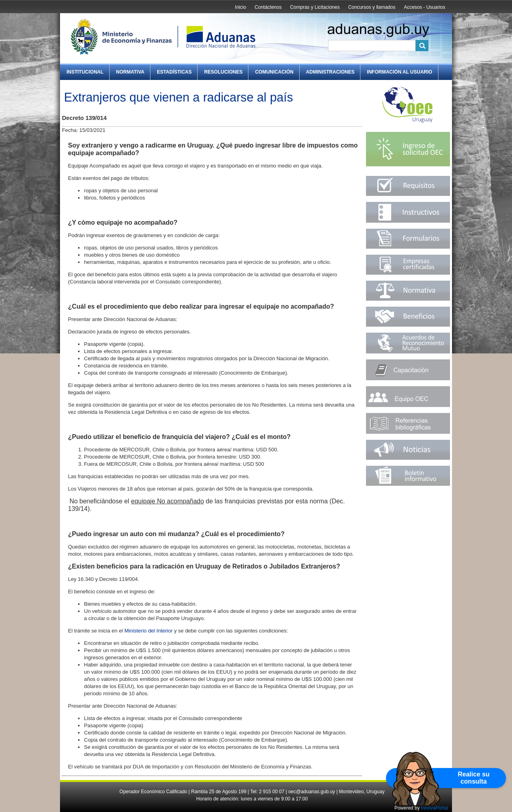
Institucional (85, 72)
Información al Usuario (399, 72)
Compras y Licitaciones (315, 7)
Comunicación (274, 72)
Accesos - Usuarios (425, 7)
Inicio (240, 7)
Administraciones (330, 72)
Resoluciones (223, 72)
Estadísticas (174, 72)
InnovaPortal (435, 808)
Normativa (130, 72)
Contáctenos (268, 7)
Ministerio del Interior (149, 631)
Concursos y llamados (372, 7)
